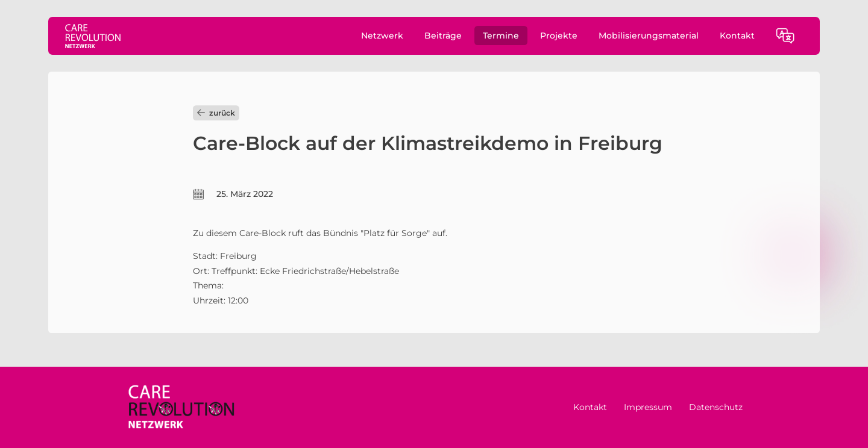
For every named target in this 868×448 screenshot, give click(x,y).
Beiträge (443, 36)
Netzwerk (382, 36)
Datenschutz (716, 407)
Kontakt (737, 36)
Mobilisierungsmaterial (649, 36)
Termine (501, 36)
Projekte (559, 36)
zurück (216, 113)
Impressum (648, 407)
